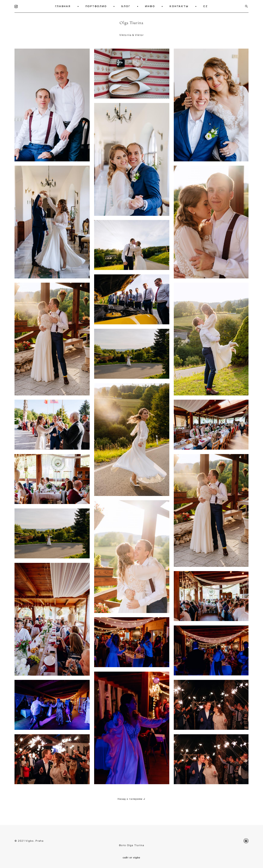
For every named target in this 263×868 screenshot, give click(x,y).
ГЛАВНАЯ (63, 6)
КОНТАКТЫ (179, 6)
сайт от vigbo (131, 858)
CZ (206, 6)
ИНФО (150, 6)
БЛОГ (126, 6)
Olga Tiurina (131, 23)
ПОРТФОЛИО (96, 6)
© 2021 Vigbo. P (26, 841)
